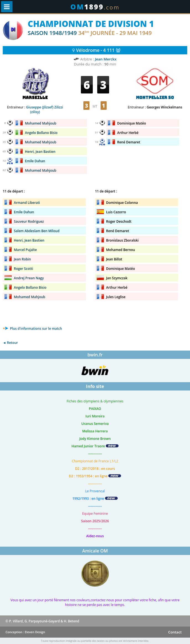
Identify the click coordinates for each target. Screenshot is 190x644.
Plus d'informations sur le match (32, 329)
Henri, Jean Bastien (40, 152)
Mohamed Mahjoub (41, 123)
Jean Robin (22, 259)
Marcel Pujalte (25, 250)
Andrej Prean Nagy (29, 278)
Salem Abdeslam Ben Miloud (37, 231)
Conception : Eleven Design (25, 632)
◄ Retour (10, 343)
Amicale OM (95, 551)
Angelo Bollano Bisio (41, 133)
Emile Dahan (35, 161)
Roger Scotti (24, 269)
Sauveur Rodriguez (29, 221)
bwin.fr (95, 355)
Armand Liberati (27, 203)
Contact (175, 632)
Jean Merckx (106, 59)
